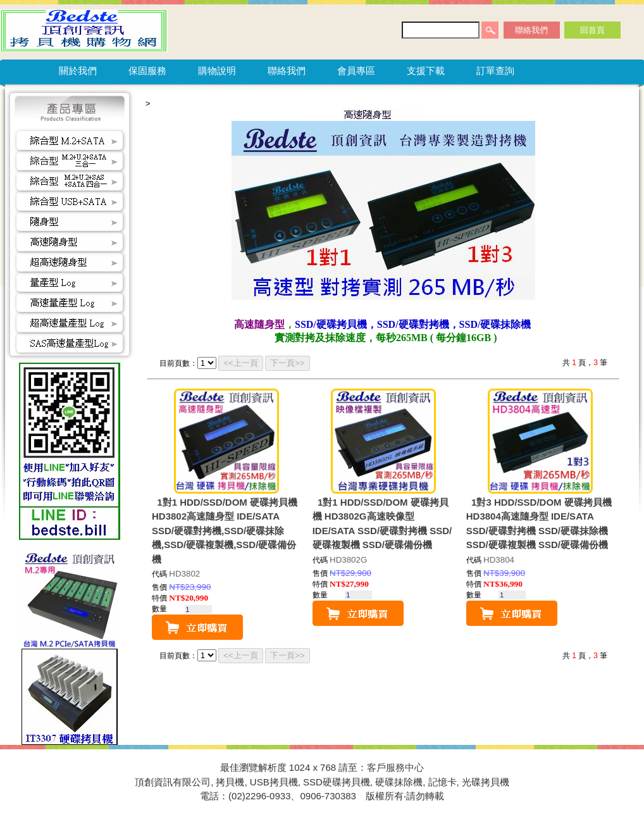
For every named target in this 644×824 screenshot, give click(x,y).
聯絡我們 (531, 30)
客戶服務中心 (395, 767)
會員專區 (356, 71)
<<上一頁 (241, 363)
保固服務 (147, 71)
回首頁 (592, 30)
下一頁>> (288, 363)
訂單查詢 (495, 71)
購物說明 (217, 71)
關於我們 (78, 71)
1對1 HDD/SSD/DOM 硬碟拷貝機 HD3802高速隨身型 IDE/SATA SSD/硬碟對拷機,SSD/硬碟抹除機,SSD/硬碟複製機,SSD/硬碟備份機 (225, 531)
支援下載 (426, 71)
